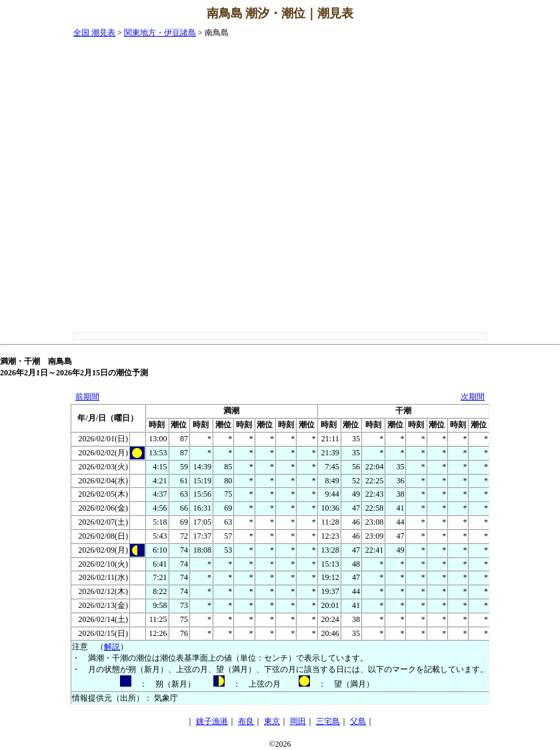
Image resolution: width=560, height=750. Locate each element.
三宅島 (328, 721)
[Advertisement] (507, 227)
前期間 (87, 397)
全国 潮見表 (94, 33)
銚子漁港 (212, 721)
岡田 (298, 721)
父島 (358, 721)
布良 (246, 721)
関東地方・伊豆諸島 (160, 33)
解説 (112, 647)
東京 (272, 721)
